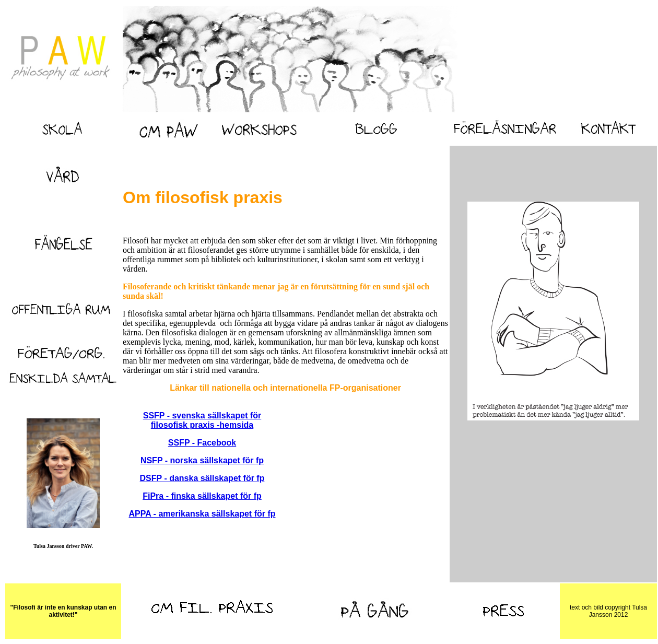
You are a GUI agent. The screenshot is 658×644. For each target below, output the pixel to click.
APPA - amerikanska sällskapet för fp (202, 514)
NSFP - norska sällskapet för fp (202, 460)
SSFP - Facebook (202, 443)
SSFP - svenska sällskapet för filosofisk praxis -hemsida (202, 420)
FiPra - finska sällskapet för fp (202, 496)
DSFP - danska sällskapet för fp (202, 478)
